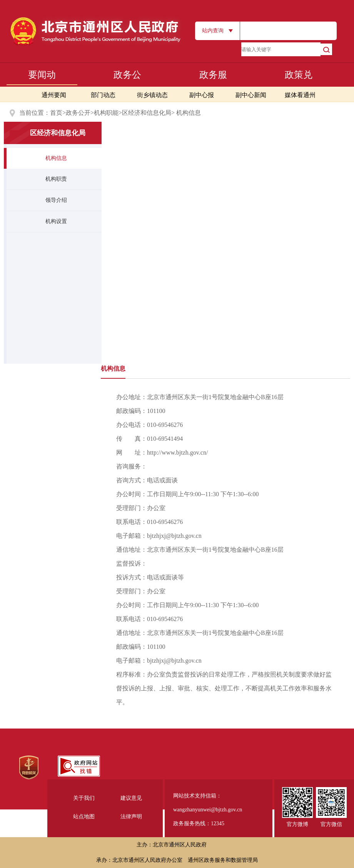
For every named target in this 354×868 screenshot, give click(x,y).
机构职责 (56, 179)
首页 (56, 113)
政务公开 (78, 113)
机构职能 (106, 113)
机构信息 (56, 158)
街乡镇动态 (152, 95)
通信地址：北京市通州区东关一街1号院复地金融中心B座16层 (200, 550)
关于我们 (84, 798)
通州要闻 (54, 95)
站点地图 (84, 817)
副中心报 (202, 95)
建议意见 (131, 798)
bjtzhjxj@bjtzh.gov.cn (174, 536)
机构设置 (56, 221)
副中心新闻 (251, 95)
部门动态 (103, 95)
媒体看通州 (300, 95)
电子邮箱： (159, 536)
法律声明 (131, 817)
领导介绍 (56, 200)
